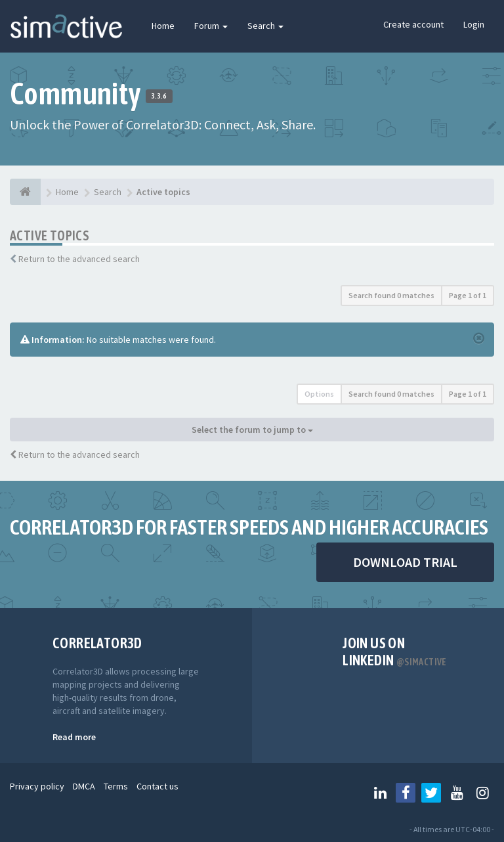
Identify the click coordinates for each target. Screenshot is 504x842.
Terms (116, 786)
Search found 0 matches (391, 295)
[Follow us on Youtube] (457, 793)
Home (163, 26)
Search (265, 26)
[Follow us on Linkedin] (380, 793)
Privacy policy (37, 786)
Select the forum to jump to (252, 430)
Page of (468, 295)
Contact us (157, 786)
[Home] (25, 192)
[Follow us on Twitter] (431, 793)
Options (319, 394)
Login (474, 24)
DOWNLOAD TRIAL (405, 562)
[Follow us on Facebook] (406, 793)
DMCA (84, 786)
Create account (413, 24)
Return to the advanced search (79, 259)
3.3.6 (159, 96)
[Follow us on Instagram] (482, 793)
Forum (211, 26)
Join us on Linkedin (395, 652)
